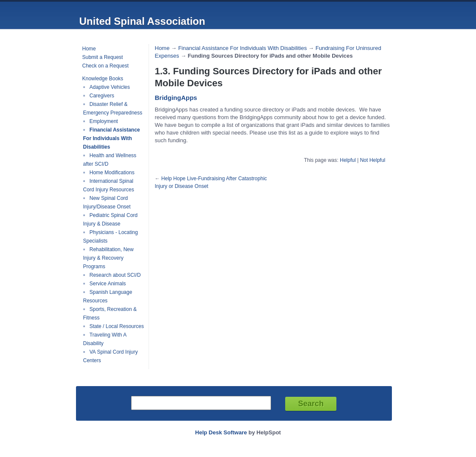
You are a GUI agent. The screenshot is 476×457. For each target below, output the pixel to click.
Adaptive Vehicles (110, 87)
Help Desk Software (221, 432)
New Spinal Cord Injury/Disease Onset (107, 202)
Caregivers (102, 96)
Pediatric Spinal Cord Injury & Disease (111, 220)
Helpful (348, 160)
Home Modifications (112, 173)
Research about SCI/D (115, 275)
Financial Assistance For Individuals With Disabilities (112, 138)
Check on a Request (106, 66)
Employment (104, 121)
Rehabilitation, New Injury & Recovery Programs (108, 258)
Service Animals (108, 284)
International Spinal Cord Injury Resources (109, 185)
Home (89, 49)
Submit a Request (103, 57)
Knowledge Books (103, 79)
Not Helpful (372, 160)
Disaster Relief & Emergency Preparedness (113, 108)
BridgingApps (176, 98)
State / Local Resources (117, 326)
